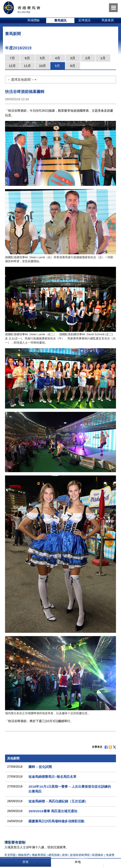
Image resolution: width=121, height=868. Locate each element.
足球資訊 (84, 20)
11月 (27, 66)
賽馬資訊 (60, 20)
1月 (103, 58)
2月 (88, 58)
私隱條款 (98, 855)
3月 (73, 58)
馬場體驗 (33, 20)
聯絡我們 (24, 855)
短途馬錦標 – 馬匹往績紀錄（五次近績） (58, 801)
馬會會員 (108, 20)
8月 (73, 66)
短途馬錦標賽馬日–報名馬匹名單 (52, 777)
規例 (65, 855)
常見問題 (10, 855)
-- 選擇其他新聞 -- (22, 80)
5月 (42, 58)
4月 (57, 58)
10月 (42, 66)
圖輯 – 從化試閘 (40, 767)
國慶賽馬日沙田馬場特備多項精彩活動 (56, 821)
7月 (12, 58)
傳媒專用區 (39, 855)
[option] (34, 20)
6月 (27, 58)
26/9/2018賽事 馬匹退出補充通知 (53, 811)
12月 (12, 66)
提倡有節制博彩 (80, 855)
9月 (57, 66)
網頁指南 (54, 855)
